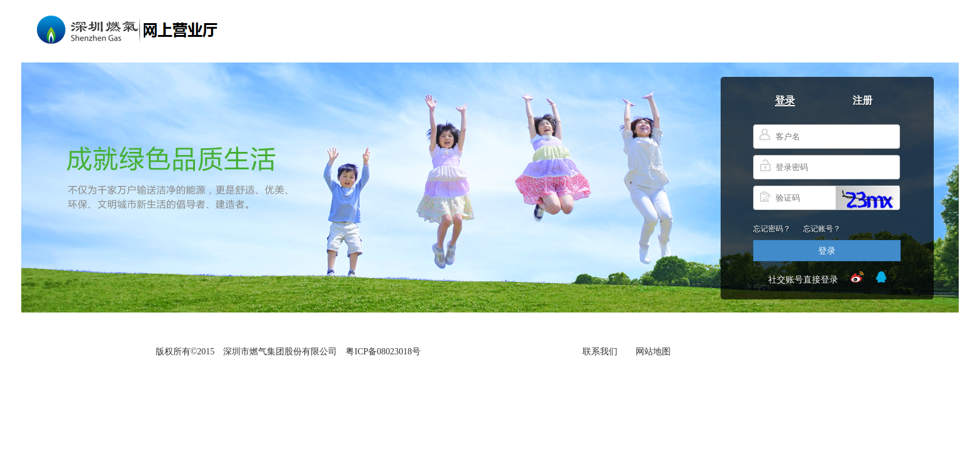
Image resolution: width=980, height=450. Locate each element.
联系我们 (600, 350)
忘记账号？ (822, 227)
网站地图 (653, 350)
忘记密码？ (772, 227)
